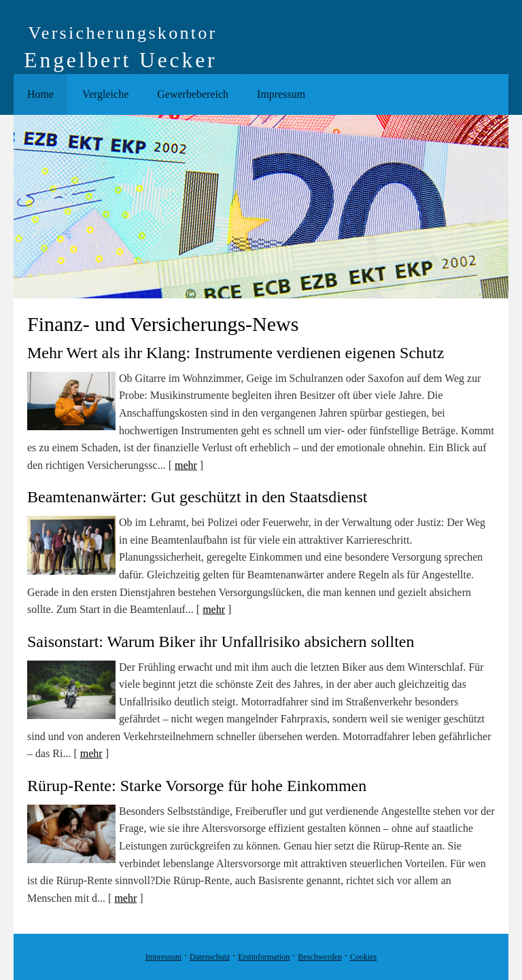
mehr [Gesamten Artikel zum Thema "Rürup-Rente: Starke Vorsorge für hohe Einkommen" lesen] (125, 898)
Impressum (163, 957)
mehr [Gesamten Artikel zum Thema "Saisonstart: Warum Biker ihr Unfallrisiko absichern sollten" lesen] (91, 753)
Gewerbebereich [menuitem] (193, 94)
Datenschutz (210, 957)
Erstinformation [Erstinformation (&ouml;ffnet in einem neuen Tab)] (264, 957)
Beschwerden (320, 957)
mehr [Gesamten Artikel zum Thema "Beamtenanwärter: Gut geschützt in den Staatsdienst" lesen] (214, 609)
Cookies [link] (363, 957)
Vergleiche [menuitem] (105, 94)
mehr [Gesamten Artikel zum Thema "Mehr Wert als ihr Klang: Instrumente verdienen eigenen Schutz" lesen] (186, 465)
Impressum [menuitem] (281, 94)
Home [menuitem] (40, 94)
